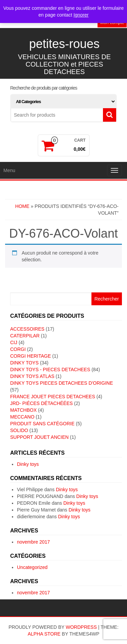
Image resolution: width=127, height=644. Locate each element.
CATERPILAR (25, 336)
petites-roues (64, 44)
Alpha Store (44, 634)
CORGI (18, 349)
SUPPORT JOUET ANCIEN (39, 437)
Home (22, 206)
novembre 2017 (33, 542)
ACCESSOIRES (27, 329)
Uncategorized (32, 567)
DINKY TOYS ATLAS (32, 376)
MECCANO (22, 417)
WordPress (81, 627)
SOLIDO (19, 430)
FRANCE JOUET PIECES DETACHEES (53, 397)
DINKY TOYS (24, 363)
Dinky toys (28, 464)
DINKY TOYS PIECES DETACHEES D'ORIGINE (62, 383)
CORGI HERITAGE (30, 356)
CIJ (14, 342)
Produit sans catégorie (42, 424)
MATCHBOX (23, 410)
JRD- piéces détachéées (41, 403)
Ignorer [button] (81, 15)
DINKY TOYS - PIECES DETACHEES (50, 369)
